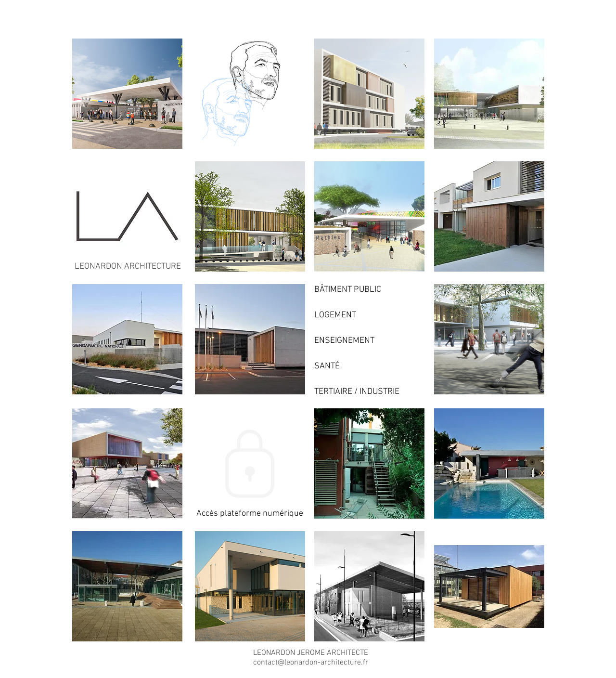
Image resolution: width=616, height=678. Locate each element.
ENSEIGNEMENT (344, 341)
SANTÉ (327, 366)
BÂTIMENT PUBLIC (348, 290)
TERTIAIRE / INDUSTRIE (357, 392)
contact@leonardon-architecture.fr (311, 663)
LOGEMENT (335, 315)
